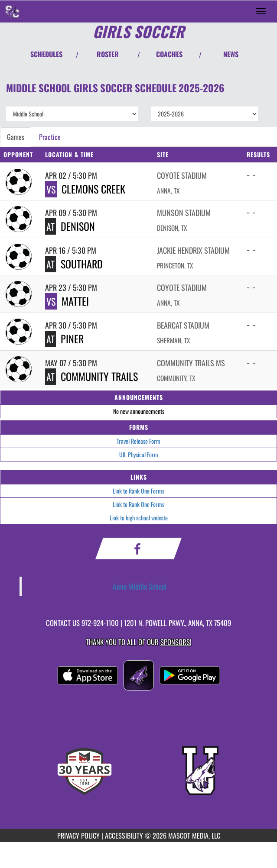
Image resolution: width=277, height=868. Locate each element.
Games (16, 137)
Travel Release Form (138, 441)
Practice (50, 137)
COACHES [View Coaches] (169, 54)
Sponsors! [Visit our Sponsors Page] (176, 642)
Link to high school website (139, 518)
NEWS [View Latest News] (231, 54)
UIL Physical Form (139, 454)
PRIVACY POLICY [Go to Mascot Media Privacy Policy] (78, 836)
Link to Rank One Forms (138, 491)
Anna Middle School (140, 586)
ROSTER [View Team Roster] (108, 54)
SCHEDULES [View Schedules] (46, 54)
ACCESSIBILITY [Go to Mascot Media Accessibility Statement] (124, 836)
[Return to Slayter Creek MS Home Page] (13, 11)
